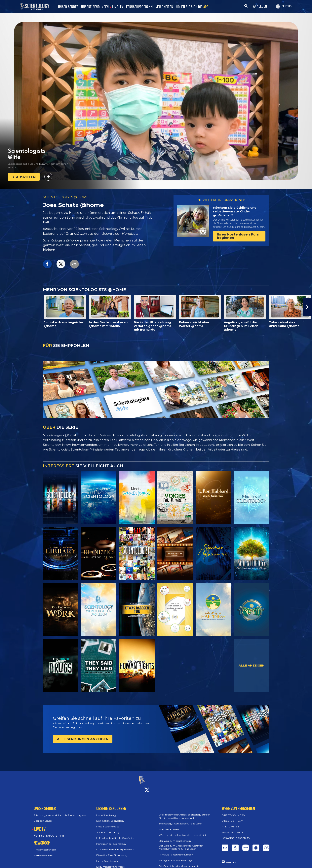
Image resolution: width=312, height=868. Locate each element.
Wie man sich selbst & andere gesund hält (183, 832)
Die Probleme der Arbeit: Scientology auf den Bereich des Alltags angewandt (185, 813)
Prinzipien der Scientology (111, 840)
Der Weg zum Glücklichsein (175, 837)
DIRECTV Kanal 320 (233, 812)
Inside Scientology (106, 812)
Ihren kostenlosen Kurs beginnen (238, 236)
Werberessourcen (43, 852)
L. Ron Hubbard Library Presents (115, 846)
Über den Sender (43, 817)
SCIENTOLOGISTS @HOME (66, 197)
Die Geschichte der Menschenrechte (179, 863)
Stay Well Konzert (169, 826)
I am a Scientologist (107, 857)
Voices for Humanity (108, 829)
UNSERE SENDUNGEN (95, 7)
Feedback (231, 859)
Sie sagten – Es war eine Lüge (176, 857)
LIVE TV (40, 825)
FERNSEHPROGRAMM (139, 7)
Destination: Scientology (110, 817)
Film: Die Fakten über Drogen (176, 851)
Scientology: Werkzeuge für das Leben (181, 820)
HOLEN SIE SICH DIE (192, 7)
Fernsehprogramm (49, 832)
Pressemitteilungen (45, 846)
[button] (307, 307)
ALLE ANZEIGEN (252, 665)
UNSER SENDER (68, 7)
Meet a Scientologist (108, 823)
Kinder (48, 229)
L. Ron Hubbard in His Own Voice (115, 834)
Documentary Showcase (110, 863)
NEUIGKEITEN (164, 7)
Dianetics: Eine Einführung (112, 852)
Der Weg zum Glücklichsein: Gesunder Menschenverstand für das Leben (181, 844)
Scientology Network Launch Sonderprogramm (61, 812)
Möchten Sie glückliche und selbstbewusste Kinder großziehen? (235, 211)
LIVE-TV (118, 7)
